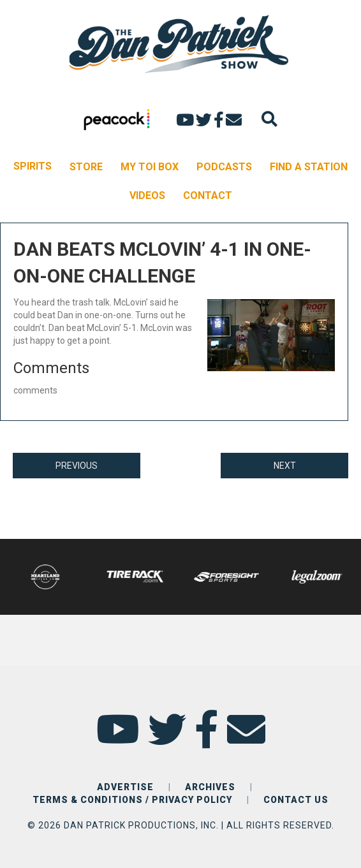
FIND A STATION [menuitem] (309, 167)
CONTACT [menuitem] (208, 195)
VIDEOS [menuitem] (147, 195)
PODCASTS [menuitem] (224, 167)
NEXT (285, 466)
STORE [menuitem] (86, 167)
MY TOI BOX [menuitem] (150, 167)
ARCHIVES (210, 787)
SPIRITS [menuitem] (33, 166)
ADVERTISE (125, 787)
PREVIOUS (77, 466)
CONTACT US (296, 800)
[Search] (269, 119)
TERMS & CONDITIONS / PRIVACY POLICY (132, 800)
